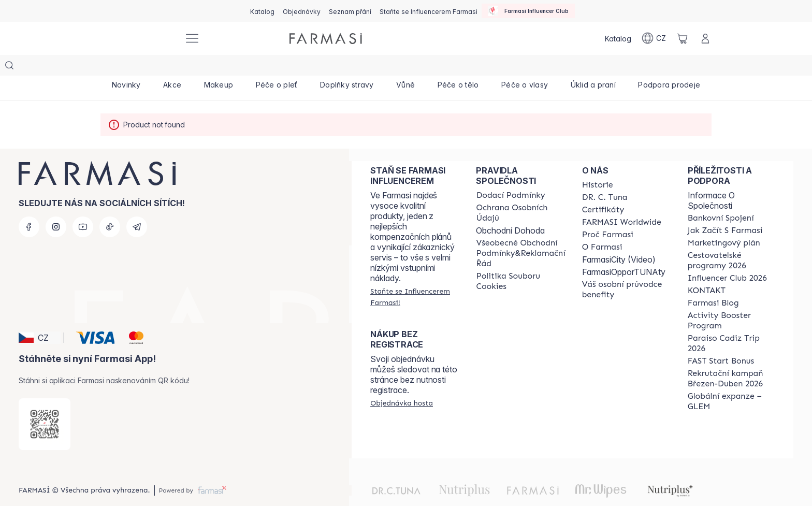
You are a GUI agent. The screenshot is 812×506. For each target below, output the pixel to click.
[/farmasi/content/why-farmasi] (608, 214)
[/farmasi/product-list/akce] (172, 67)
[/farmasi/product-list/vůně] (405, 67)
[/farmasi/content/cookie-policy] (520, 261)
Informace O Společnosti (711, 180)
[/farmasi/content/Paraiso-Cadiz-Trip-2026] (731, 323)
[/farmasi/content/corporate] (622, 201)
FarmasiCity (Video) (619, 239)
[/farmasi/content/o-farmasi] (602, 226)
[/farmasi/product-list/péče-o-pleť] (277, 67)
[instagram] (56, 206)
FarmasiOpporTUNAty (624, 251)
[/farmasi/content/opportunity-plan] (724, 222)
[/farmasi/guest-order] (402, 382)
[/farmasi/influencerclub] (528, 11)
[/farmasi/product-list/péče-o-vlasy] (525, 67)
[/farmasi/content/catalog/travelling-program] (731, 240)
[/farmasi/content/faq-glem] (731, 381)
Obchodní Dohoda (510, 210)
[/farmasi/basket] (683, 38)
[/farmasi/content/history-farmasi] (598, 164)
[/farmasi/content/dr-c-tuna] (605, 177)
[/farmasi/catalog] (262, 11)
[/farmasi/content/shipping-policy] (510, 175)
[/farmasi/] (137, 39)
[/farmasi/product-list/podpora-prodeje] (669, 67)
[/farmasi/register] (302, 11)
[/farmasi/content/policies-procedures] (520, 192)
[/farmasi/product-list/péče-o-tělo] (458, 67)
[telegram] (137, 206)
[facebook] (29, 206)
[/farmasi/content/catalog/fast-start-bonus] (721, 340)
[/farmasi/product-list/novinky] (126, 67)
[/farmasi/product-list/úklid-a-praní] (593, 67)
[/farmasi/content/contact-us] (707, 270)
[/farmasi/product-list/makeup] (219, 67)
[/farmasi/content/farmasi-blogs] (713, 282)
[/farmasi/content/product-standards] (603, 189)
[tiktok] (110, 206)
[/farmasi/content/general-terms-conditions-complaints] (520, 233)
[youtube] (83, 206)
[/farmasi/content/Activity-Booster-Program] (731, 300)
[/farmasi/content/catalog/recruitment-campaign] (731, 358)
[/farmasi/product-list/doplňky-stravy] (347, 67)
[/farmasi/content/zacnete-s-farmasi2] (725, 210)
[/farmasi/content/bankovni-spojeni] (721, 197)
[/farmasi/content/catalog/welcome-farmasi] (626, 269)
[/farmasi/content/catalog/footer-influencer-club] (727, 257)
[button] (40, 317)
